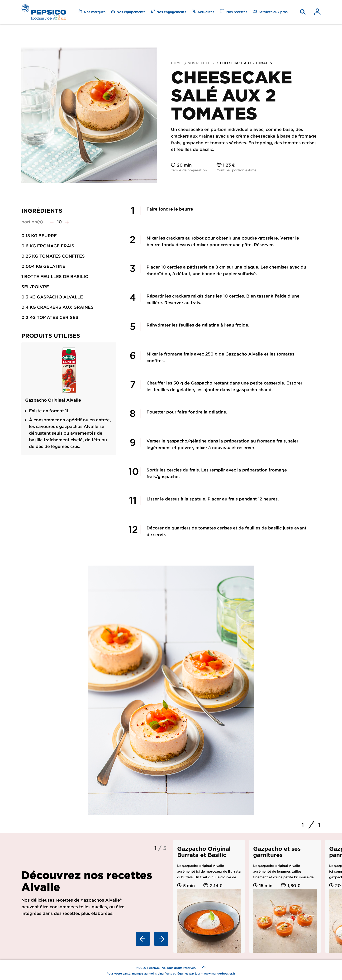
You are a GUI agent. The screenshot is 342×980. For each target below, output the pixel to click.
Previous (143, 939)
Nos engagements (169, 12)
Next (161, 939)
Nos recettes (234, 12)
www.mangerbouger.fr (219, 973)
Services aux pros (270, 12)
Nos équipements (128, 12)
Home (176, 63)
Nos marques (92, 12)
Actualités (203, 12)
